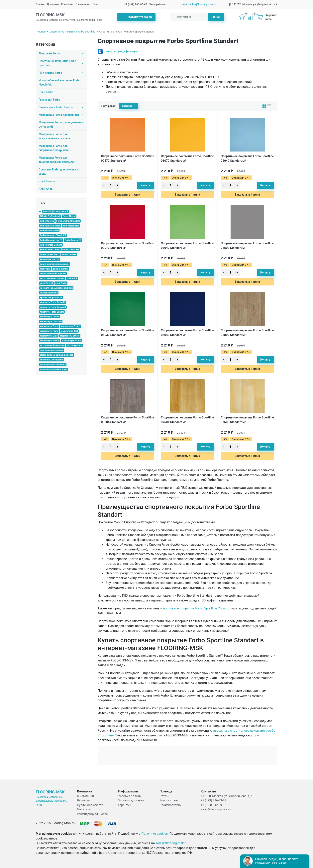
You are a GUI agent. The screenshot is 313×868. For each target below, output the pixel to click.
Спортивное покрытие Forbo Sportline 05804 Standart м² (128, 420)
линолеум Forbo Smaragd (53, 307)
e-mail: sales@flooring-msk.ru (198, 4)
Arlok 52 (47, 211)
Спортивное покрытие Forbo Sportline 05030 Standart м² (128, 333)
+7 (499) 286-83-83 (136, 4)
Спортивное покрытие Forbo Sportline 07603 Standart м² (247, 420)
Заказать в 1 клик (128, 195)
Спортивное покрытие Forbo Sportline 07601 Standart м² (187, 420)
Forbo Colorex (47, 221)
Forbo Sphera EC (73, 240)
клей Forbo (61, 283)
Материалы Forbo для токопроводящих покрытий (57, 160)
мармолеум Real (69, 331)
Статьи (164, 796)
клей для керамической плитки (56, 288)
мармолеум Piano (49, 331)
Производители (170, 805)
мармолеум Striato (70, 336)
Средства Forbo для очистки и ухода (59, 172)
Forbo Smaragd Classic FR (53, 235)
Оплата (40, 4)
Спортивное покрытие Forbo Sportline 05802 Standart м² (247, 333)
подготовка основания (52, 350)
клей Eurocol (46, 283)
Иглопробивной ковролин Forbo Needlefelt (60, 82)
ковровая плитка (49, 293)
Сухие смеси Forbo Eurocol (61, 107)
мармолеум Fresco (71, 326)
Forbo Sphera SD (71, 250)
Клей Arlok (46, 189)
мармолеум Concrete (51, 321)
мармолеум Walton (72, 341)
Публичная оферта (90, 805)
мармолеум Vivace (50, 341)
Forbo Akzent (69, 216)
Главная (41, 32)
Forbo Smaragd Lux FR (51, 240)
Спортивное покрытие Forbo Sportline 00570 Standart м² (128, 158)
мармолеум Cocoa (49, 317)
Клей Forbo (46, 92)
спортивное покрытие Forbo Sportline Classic (195, 608)
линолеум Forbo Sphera (52, 312)
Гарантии (125, 805)
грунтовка (45, 269)
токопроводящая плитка (53, 365)
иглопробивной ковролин (53, 274)
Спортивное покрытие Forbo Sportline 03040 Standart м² (187, 246)
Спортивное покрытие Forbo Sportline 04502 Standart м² (247, 246)
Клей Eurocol (47, 181)
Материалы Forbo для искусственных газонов (54, 136)
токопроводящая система (53, 369)
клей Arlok (72, 278)
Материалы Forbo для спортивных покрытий (54, 148)
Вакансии (84, 800)
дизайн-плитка (61, 269)
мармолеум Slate (49, 336)
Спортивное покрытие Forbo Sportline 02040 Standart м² (247, 158)
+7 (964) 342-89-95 (213, 805)
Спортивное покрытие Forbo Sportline (72, 32)
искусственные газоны (52, 278)
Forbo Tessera (69, 254)
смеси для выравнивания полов (57, 355)
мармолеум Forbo (49, 326)
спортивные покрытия (52, 360)
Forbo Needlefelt (71, 226)
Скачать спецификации (121, 51)
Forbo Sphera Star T (50, 254)
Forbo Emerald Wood (50, 226)
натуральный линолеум (52, 345)
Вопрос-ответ (169, 800)
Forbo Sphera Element (51, 245)
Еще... (96, 4)
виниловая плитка (49, 259)
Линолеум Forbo (61, 53)
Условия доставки (131, 800)
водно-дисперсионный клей (54, 264)
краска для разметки (51, 298)
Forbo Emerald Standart (68, 221)
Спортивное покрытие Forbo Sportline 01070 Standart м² (187, 158)
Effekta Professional (50, 216)
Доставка (53, 4)
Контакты (67, 4)
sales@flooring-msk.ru (216, 809)
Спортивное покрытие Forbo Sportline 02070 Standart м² (128, 246)
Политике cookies (155, 834)
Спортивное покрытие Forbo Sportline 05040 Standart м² (187, 333)
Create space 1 (61, 211)
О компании (83, 4)
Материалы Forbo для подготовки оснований (61, 124)
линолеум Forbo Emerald (52, 302)
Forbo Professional (49, 231)
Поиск (216, 17)
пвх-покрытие (74, 345)
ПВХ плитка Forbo (61, 73)
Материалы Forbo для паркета (61, 115)
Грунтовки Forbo (49, 100)
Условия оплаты (130, 796)
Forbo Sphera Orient (50, 250)
